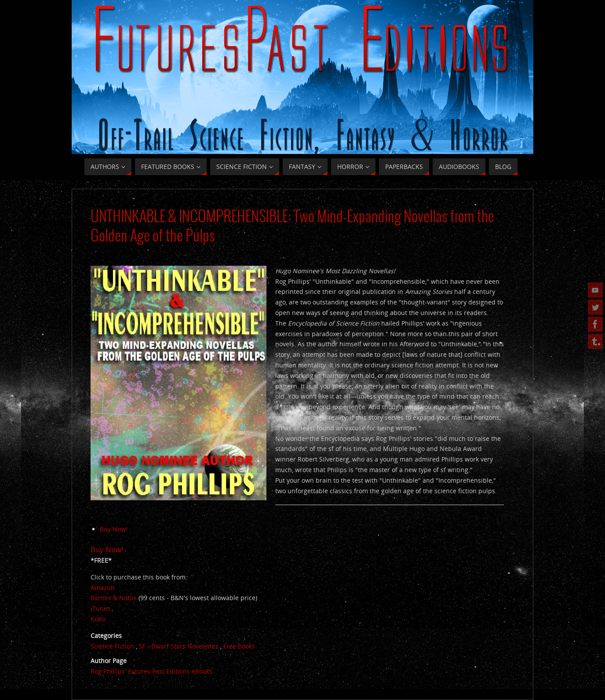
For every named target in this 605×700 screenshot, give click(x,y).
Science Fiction (112, 646)
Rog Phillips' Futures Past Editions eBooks (151, 671)
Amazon (102, 588)
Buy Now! (114, 529)
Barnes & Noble (114, 598)
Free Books (239, 646)
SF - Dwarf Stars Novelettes (179, 646)
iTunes (100, 608)
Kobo (98, 619)
